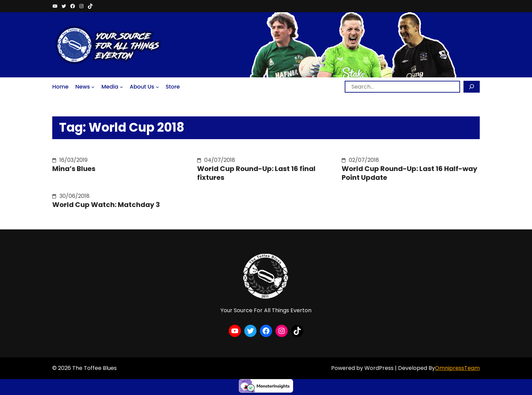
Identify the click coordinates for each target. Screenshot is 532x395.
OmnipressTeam (457, 368)
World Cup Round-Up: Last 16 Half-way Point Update (410, 173)
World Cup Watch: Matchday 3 (106, 205)
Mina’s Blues (74, 169)
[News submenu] (93, 87)
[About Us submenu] (157, 87)
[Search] (472, 87)
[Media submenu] (121, 87)
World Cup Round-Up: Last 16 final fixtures (256, 173)
